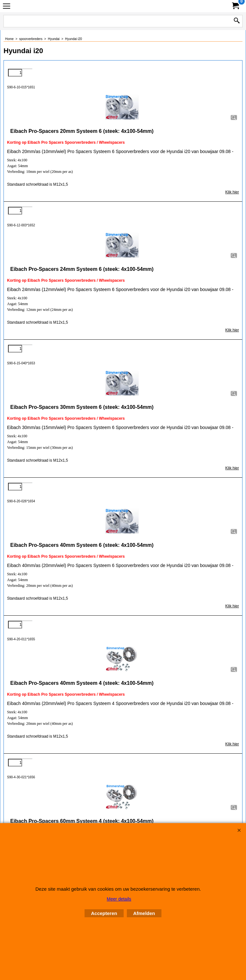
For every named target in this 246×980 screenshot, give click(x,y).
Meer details (119, 899)
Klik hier (232, 192)
